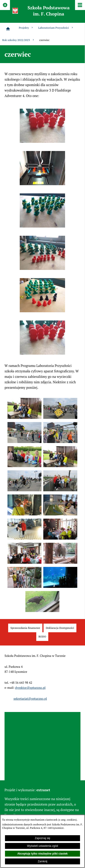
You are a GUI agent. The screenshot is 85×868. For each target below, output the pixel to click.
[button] (42, 141)
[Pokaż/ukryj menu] (80, 5)
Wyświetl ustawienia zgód (42, 846)
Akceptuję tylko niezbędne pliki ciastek (42, 854)
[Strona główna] (8, 29)
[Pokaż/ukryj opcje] (5, 5)
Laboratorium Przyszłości (56, 28)
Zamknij (42, 861)
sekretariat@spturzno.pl (30, 699)
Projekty (26, 28)
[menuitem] (25, 628)
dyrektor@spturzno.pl (30, 688)
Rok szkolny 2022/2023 (18, 40)
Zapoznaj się (42, 838)
